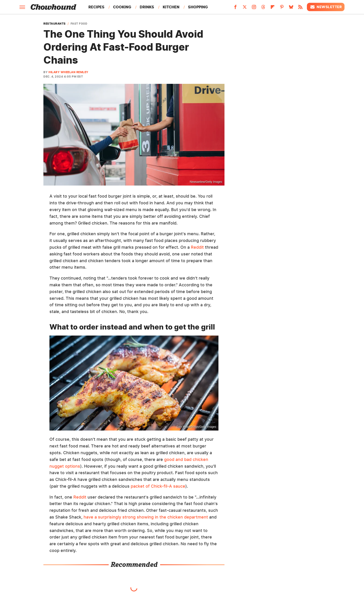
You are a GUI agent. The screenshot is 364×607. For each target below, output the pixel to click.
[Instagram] (254, 8)
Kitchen (171, 7)
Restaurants (55, 24)
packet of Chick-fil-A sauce (158, 486)
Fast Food (79, 24)
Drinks (147, 7)
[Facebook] (235, 8)
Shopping (198, 7)
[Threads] (263, 8)
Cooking (122, 7)
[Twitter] (245, 8)
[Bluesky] (291, 8)
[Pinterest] (282, 8)
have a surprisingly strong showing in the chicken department (146, 517)
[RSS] (300, 8)
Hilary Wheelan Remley (68, 72)
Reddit (197, 247)
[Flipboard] (273, 8)
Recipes (96, 7)
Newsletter (326, 7)
